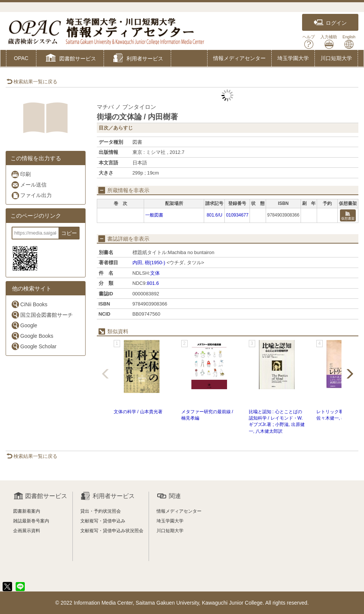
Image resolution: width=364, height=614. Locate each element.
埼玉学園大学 (293, 58)
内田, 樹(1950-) (149, 263)
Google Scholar (34, 346)
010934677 (237, 215)
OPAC (21, 58)
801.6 (153, 283)
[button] (70, 59)
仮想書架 (348, 216)
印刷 (21, 174)
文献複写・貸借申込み (103, 521)
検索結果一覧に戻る (32, 82)
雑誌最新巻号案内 (31, 521)
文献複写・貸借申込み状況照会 (112, 531)
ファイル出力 (31, 195)
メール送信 (29, 185)
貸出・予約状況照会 (101, 511)
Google (24, 325)
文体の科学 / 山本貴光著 (138, 412)
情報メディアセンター (239, 58)
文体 (155, 273)
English (349, 42)
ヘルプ (309, 42)
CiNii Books (29, 304)
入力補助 (329, 42)
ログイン (330, 23)
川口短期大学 (336, 58)
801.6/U (215, 215)
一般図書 (154, 215)
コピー (69, 233)
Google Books (32, 336)
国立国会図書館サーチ (42, 315)
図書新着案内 (27, 511)
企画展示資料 (27, 531)
